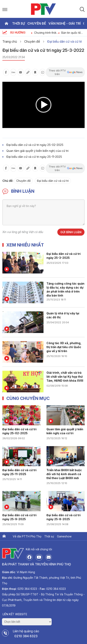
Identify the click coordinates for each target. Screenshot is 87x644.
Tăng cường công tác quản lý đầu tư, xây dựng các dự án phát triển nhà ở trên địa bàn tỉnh (65, 289)
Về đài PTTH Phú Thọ (27, 536)
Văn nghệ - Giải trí (65, 23)
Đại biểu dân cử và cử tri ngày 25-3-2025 (64, 256)
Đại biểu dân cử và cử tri (65, 41)
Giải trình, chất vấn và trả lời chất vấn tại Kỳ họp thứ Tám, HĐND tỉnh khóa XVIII (65, 377)
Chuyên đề (37, 23)
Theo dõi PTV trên (66, 72)
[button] (43, 105)
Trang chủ (6, 23)
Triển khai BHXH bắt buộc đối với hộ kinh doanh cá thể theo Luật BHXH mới (64, 474)
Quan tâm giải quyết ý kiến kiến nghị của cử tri (37, 151)
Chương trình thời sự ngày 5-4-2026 (52, 33)
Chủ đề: (8, 181)
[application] (43, 105)
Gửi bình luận (71, 232)
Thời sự (19, 23)
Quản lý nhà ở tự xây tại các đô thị (63, 315)
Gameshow (64, 536)
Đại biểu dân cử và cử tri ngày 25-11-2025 (34, 157)
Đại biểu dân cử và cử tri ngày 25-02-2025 (35, 145)
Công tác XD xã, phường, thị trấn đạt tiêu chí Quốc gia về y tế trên (64, 347)
